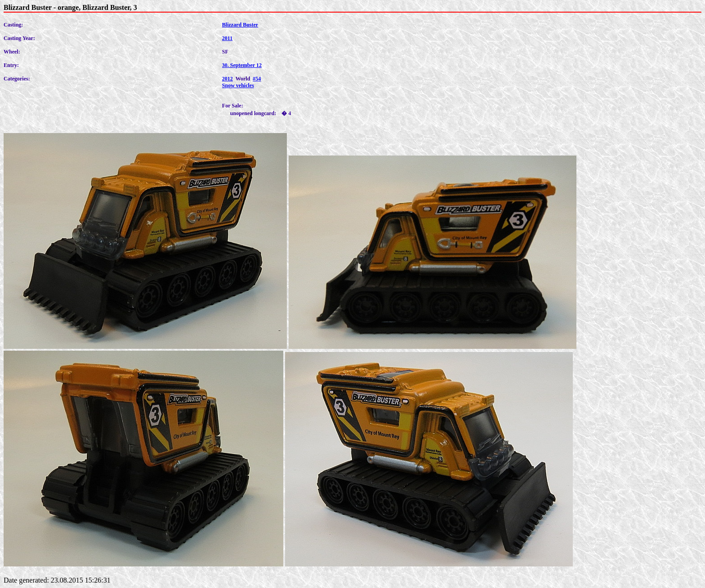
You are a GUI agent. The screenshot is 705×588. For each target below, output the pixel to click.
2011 (227, 38)
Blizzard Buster (240, 25)
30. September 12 (242, 65)
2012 (228, 79)
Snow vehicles (238, 85)
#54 (257, 79)
